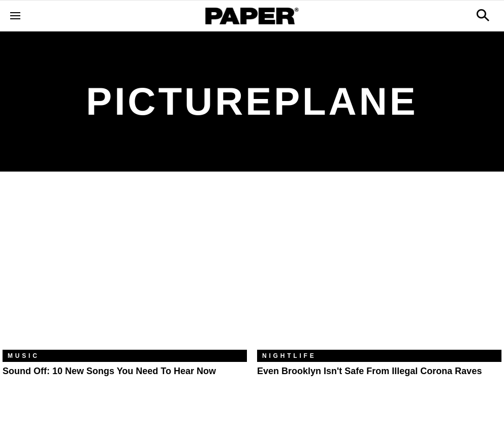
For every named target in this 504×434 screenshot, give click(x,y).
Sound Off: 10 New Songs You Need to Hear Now (109, 371)
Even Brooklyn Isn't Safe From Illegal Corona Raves (369, 371)
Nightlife (289, 356)
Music (24, 356)
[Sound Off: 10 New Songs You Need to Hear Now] (125, 268)
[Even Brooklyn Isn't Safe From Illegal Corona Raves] (379, 268)
